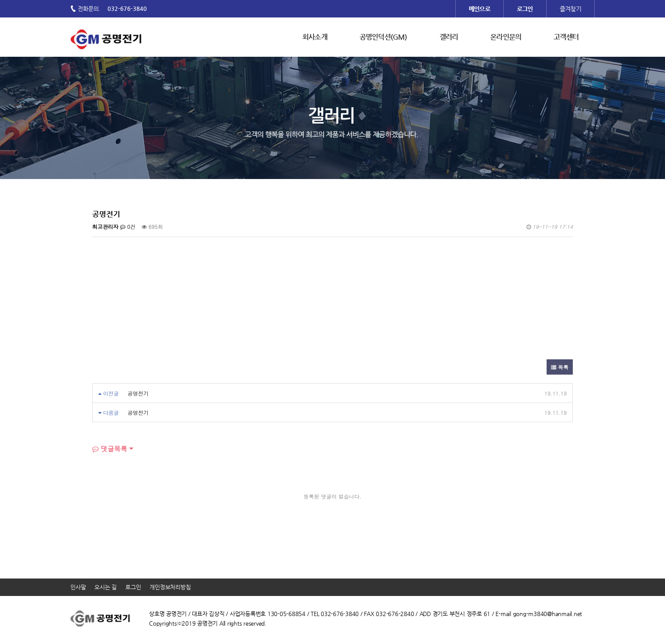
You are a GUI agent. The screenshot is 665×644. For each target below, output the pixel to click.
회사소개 (315, 37)
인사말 (78, 587)
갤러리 (449, 37)
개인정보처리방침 (170, 587)
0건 (128, 226)
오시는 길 (106, 587)
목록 (560, 367)
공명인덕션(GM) (383, 37)
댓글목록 (110, 449)
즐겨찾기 (570, 9)
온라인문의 (506, 37)
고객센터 (566, 37)
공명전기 (138, 393)
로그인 (133, 587)
